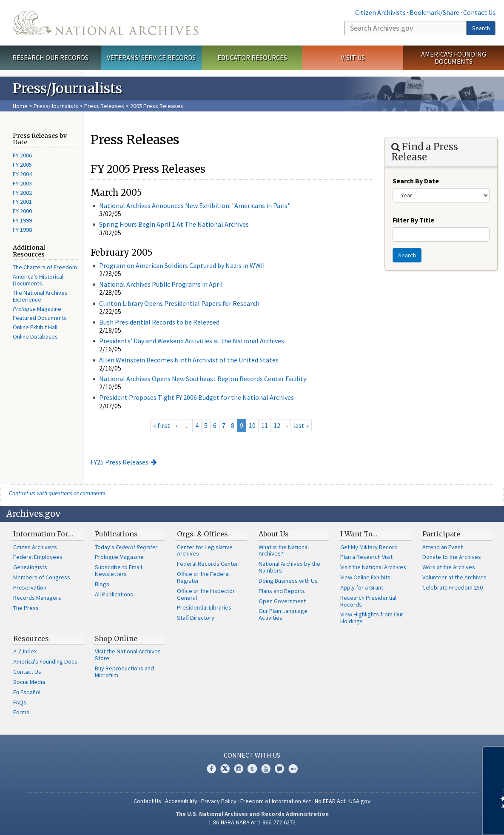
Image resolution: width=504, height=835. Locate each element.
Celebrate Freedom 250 (453, 587)
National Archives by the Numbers (289, 567)
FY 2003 (22, 183)
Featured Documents (40, 318)
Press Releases (104, 106)
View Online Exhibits (365, 577)
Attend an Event (443, 547)
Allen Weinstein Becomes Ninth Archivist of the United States (189, 360)
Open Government (282, 601)
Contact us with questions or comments (57, 493)
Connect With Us (252, 755)
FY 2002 (22, 193)
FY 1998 (22, 230)
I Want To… (359, 534)
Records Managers (37, 598)
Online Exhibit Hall (35, 327)
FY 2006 (22, 155)
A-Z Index (25, 651)
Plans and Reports (282, 591)
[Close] (494, 756)
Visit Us (353, 57)
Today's (126, 547)
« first (162, 425)
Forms (21, 712)
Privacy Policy (219, 801)
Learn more (428, 820)
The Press (26, 608)
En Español (27, 692)
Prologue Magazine (119, 557)
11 (265, 425)
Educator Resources (252, 57)
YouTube (266, 769)
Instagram (239, 769)
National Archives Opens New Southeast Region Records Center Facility (203, 379)
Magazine (37, 309)
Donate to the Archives (452, 557)
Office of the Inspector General (206, 594)
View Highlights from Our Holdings (372, 618)
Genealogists (30, 567)
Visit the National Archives (373, 567)
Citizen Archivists (380, 12)
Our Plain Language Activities (283, 614)
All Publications (114, 594)
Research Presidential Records (368, 601)
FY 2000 (22, 211)
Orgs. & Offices (202, 534)
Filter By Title (413, 220)
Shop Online (116, 638)
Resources (31, 638)
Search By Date (416, 181)
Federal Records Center (208, 564)
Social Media (29, 682)
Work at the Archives (449, 567)
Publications (116, 534)
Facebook (211, 769)
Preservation (30, 587)
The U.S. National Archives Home (105, 23)
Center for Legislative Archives (205, 550)
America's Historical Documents (38, 280)
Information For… (43, 534)
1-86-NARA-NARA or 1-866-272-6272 (252, 822)
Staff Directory (196, 618)
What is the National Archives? (284, 550)
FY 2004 (22, 174)
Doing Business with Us (288, 581)
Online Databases (35, 336)
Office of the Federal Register (203, 577)
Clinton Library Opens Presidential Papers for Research (179, 303)
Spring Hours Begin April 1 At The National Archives (174, 224)
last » (301, 425)
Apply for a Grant (362, 587)
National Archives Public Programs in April (161, 284)
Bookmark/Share (434, 12)
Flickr (293, 769)
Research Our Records (50, 57)
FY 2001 (22, 202)
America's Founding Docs (45, 661)
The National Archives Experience (40, 296)
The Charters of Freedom (45, 267)
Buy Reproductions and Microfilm (124, 672)
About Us (274, 534)
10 (252, 425)
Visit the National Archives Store (128, 655)
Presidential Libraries (204, 607)
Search (481, 28)
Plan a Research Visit (366, 557)
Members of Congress (42, 577)
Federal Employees (38, 557)
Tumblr (252, 769)
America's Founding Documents (454, 58)
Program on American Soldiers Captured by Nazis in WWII (182, 265)
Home (20, 106)
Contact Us (479, 12)
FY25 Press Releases (120, 462)
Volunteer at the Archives (454, 577)
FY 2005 (22, 165)
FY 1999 (22, 220)
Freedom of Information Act (276, 801)
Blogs (102, 584)
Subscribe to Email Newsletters (118, 570)
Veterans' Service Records (151, 57)
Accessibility (181, 801)
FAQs (20, 702)
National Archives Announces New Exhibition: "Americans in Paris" (195, 205)
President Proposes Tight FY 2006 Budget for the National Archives (196, 397)
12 (277, 425)
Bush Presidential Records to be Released (159, 322)
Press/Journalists (56, 106)
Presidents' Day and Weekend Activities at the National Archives (192, 341)
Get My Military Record (369, 547)
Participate (441, 534)
